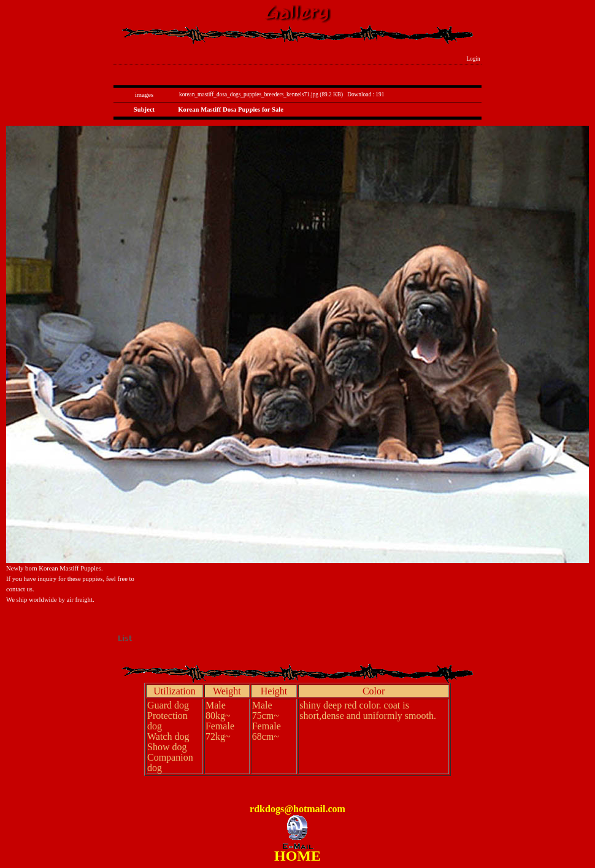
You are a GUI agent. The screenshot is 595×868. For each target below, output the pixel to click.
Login (473, 59)
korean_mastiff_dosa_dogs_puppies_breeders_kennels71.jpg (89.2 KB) (261, 94)
